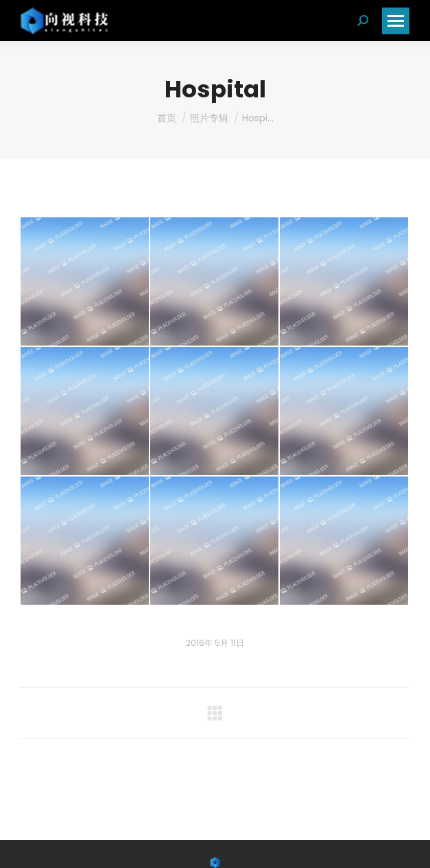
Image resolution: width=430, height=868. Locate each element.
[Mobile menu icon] (396, 21)
